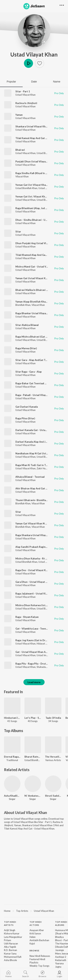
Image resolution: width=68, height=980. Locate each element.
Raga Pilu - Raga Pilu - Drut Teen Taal (36, 664)
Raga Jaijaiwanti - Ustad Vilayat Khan (36, 594)
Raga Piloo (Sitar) (25, 418)
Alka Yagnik (10, 947)
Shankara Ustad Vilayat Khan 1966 (35, 126)
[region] (34, 911)
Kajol (32, 944)
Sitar (18, 232)
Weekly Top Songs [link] (39, 966)
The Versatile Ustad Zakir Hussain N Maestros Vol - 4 (53, 757)
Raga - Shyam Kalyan (27, 617)
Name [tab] (57, 81)
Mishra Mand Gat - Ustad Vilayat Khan (37, 267)
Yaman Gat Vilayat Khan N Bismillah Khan (39, 523)
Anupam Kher (37, 930)
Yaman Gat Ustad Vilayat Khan (33, 278)
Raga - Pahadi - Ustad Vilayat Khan (35, 395)
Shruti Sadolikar (53, 796)
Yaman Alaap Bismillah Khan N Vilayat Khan (40, 302)
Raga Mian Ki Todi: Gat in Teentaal (35, 465)
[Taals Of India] (53, 706)
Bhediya (59, 937)
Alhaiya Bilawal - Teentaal (30, 477)
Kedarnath (61, 960)
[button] (40, 63)
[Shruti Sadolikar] (53, 784)
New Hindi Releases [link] (40, 956)
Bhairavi (20, 150)
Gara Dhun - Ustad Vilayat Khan (33, 582)
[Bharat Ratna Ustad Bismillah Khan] (33, 745)
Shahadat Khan (45, 667)
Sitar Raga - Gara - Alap (29, 372)
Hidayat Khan (44, 644)
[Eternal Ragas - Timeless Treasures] (12, 745)
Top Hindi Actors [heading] (36, 923)
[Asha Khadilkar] (12, 784)
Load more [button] (34, 682)
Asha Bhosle (10, 960)
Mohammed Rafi (13, 957)
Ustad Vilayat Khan (34, 54)
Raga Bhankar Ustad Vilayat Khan (34, 313)
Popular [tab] (11, 81)
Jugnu (58, 967)
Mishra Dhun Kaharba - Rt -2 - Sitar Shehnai (40, 559)
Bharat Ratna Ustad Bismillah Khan (33, 757)
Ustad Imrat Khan (46, 655)
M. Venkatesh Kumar (33, 796)
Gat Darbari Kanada (27, 407)
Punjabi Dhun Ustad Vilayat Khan (34, 161)
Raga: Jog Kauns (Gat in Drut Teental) (37, 640)
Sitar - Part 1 (23, 91)
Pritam (8, 940)
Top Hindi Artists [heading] (10, 923)
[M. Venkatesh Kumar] (33, 784)
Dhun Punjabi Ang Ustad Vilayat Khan (37, 243)
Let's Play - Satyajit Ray (33, 718)
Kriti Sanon (35, 933)
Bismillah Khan (23, 305)
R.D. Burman (11, 950)
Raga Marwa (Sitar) (26, 348)
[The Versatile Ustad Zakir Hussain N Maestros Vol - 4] (53, 745)
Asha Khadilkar (12, 796)
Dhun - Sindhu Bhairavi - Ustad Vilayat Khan (40, 220)
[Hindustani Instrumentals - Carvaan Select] (12, 706)
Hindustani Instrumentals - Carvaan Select (12, 718)
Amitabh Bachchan (39, 940)
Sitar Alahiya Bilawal (27, 325)
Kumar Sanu (10, 954)
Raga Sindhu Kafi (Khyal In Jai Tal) (34, 173)
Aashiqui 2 (61, 957)
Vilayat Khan (22, 176)
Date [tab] (34, 81)
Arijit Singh (10, 930)
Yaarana (59, 963)
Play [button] (28, 63)
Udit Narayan (11, 944)
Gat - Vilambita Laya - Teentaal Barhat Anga (40, 629)
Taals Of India (53, 718)
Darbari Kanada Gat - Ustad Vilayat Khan (38, 430)
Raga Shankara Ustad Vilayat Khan (35, 535)
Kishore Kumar (12, 933)
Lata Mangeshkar (13, 937)
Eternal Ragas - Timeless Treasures (12, 757)
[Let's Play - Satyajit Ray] (33, 706)
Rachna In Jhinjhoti (26, 103)
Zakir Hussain (44, 468)
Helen (33, 937)
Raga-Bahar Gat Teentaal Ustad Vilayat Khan (41, 383)
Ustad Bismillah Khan (48, 153)
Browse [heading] (34, 951)
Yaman (19, 115)
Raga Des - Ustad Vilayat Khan (33, 570)
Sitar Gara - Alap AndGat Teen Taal (35, 360)
